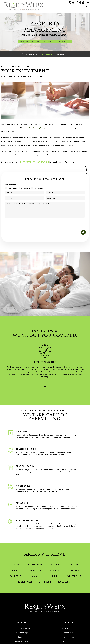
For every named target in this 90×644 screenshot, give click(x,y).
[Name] (25, 193)
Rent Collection (47, 54)
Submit (83, 232)
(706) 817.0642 (76, 2)
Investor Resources (22, 628)
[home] (24, 6)
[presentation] (72, 223)
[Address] (65, 198)
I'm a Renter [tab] (26, 188)
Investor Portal (22, 641)
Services (22, 637)
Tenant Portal (68, 641)
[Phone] (25, 198)
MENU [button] (86, 6)
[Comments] (45, 210)
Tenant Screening (31, 54)
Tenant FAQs (68, 633)
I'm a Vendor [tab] (38, 188)
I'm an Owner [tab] (12, 188)
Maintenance (61, 54)
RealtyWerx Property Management (37, 128)
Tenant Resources (68, 628)
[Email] (65, 193)
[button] (86, 2)
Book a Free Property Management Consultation (45, 42)
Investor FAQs (22, 633)
